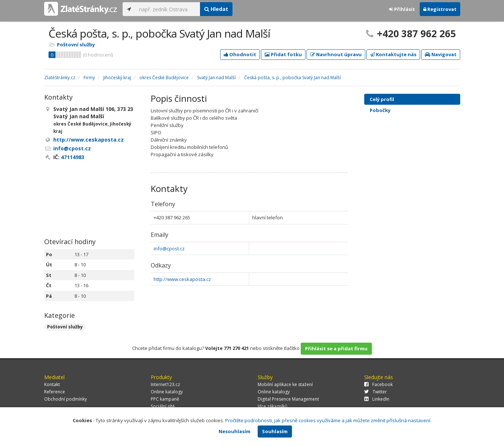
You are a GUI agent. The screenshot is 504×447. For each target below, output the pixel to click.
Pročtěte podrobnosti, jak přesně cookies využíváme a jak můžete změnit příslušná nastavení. (328, 420)
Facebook (378, 384)
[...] (168, 9)
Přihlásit (402, 9)
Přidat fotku (283, 54)
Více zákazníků (272, 406)
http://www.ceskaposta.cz (182, 279)
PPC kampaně (165, 399)
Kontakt (52, 384)
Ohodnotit (240, 54)
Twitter (376, 392)
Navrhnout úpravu (336, 54)
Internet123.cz (165, 384)
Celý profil (382, 99)
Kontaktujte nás (393, 54)
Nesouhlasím (234, 431)
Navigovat (441, 54)
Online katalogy (167, 392)
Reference (55, 392)
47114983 (73, 157)
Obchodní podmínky (66, 399)
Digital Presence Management (288, 399)
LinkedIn (377, 399)
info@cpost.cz (169, 248)
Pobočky (380, 110)
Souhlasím (275, 431)
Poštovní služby (76, 45)
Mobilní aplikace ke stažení (285, 384)
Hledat (216, 9)
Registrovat (440, 9)
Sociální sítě (163, 406)
